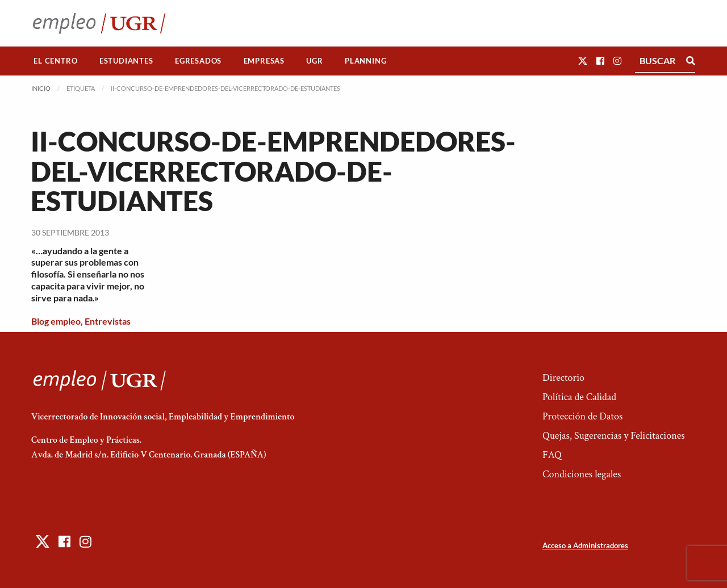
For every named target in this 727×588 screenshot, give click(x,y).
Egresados (198, 61)
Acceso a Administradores (585, 545)
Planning (365, 61)
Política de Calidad (579, 397)
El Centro (55, 61)
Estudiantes (126, 61)
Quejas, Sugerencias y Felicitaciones (614, 436)
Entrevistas (108, 321)
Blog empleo (56, 321)
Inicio (41, 88)
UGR (314, 61)
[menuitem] (56, 61)
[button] (583, 60)
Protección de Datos (582, 416)
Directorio (563, 378)
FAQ (552, 455)
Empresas (264, 61)
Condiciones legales (582, 474)
